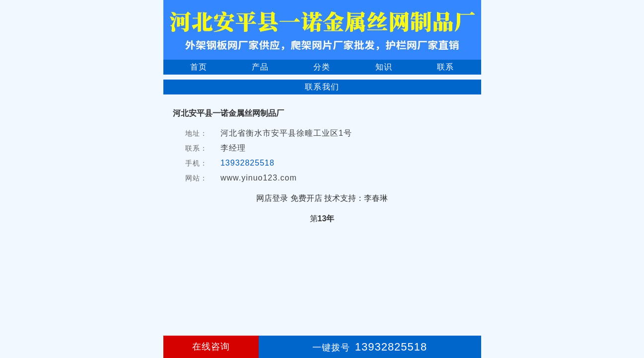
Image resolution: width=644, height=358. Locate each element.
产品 (260, 67)
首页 (199, 67)
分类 (322, 67)
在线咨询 (211, 347)
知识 (384, 67)
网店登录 (272, 198)
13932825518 (248, 163)
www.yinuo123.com (259, 178)
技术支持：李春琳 (356, 198)
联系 (445, 67)
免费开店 (306, 198)
